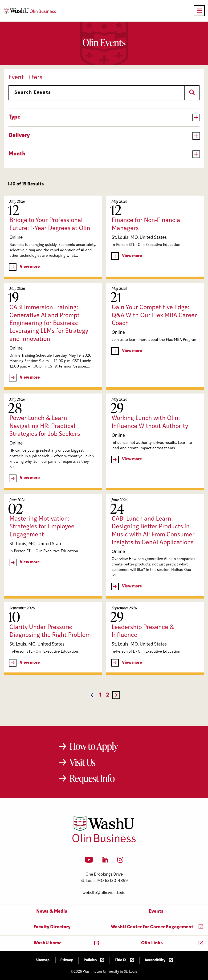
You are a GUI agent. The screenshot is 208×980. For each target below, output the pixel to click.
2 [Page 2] (108, 695)
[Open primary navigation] (199, 11)
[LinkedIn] (105, 861)
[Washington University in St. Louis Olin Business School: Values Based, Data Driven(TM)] (104, 841)
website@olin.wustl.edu (104, 893)
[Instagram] (120, 861)
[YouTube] (89, 861)
